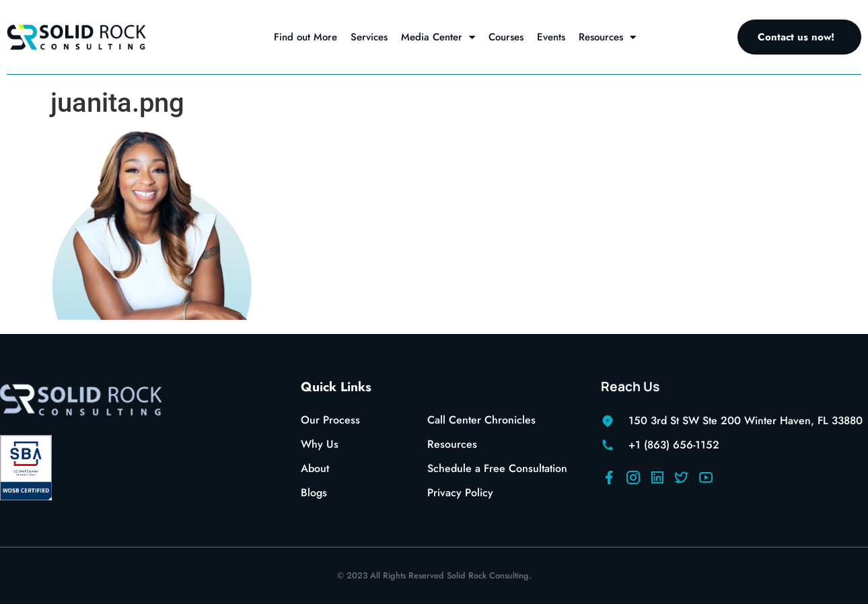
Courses (506, 37)
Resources (607, 37)
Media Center (438, 37)
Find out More (305, 37)
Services (369, 37)
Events (551, 37)
